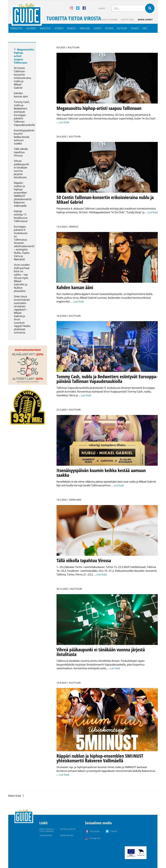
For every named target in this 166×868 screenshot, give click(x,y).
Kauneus (72, 28)
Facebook (95, 831)
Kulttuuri (122, 28)
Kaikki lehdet (145, 20)
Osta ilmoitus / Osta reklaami (47, 830)
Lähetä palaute (68, 829)
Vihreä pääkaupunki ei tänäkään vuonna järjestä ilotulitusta (21, 169)
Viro (145, 28)
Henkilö (135, 28)
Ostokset (59, 28)
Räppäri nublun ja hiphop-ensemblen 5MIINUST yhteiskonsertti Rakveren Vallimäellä (23, 194)
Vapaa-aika (85, 28)
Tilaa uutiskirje (109, 20)
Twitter (114, 831)
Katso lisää (15, 796)
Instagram (95, 838)
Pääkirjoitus (16, 28)
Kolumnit (31, 28)
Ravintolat (45, 28)
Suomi (102, 8)
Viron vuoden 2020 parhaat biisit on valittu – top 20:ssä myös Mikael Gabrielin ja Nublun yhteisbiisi (22, 278)
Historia (109, 28)
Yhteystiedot (46, 835)
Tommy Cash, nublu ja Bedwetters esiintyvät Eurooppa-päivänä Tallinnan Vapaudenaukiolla (25, 113)
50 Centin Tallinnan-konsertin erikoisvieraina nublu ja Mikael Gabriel (22, 78)
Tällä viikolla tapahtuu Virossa (21, 152)
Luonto (97, 28)
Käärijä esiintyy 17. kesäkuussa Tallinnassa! (21, 216)
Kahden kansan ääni (21, 95)
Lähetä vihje (128, 20)
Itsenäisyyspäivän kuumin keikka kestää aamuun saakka (24, 137)
